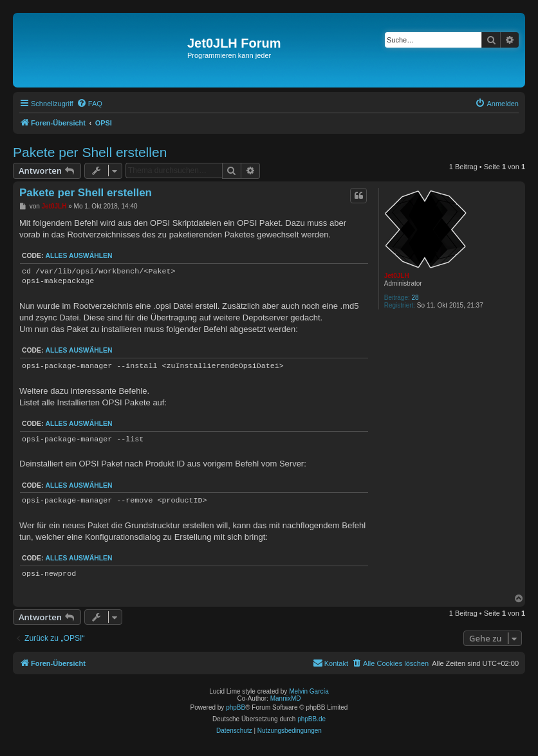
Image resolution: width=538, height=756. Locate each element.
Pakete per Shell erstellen (90, 152)
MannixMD (286, 698)
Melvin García (309, 691)
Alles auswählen (79, 256)
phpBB (236, 707)
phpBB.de (311, 719)
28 (415, 298)
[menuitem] (89, 104)
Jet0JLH (397, 276)
